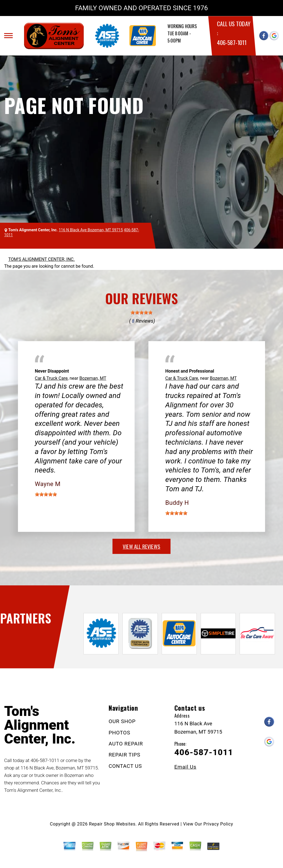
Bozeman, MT (93, 378)
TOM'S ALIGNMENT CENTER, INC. (41, 259)
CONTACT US (125, 766)
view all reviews (141, 546)
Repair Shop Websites (112, 824)
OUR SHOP (122, 721)
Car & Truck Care (51, 378)
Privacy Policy (218, 824)
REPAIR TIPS (125, 755)
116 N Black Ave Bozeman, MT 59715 (91, 230)
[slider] (141, 312)
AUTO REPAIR (126, 744)
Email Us (185, 767)
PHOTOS (119, 733)
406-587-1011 (232, 42)
